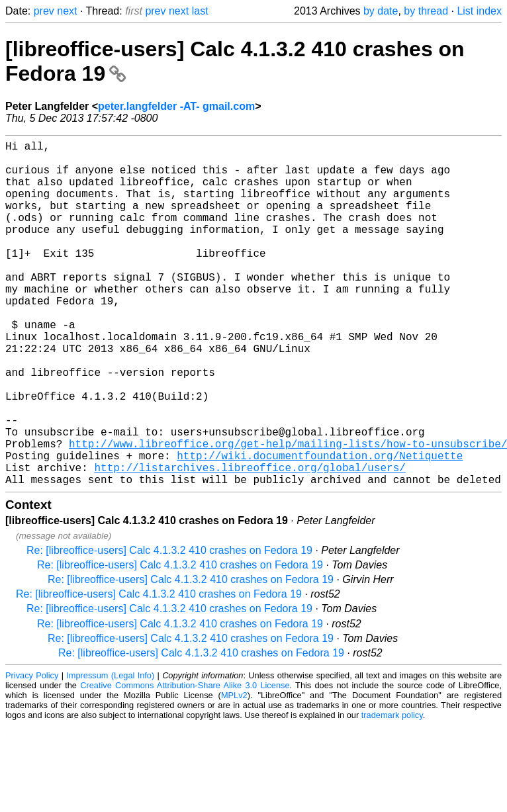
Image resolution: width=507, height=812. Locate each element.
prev (44, 11)
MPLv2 (234, 772)
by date (381, 11)
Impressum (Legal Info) (110, 752)
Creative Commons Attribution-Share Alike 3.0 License (185, 762)
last (200, 11)
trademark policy (392, 792)
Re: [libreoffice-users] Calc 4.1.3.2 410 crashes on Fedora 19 (169, 627)
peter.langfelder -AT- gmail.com (176, 106)
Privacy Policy (32, 752)
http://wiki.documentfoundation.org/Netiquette (320, 527)
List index (479, 11)
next (67, 11)
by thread (426, 11)
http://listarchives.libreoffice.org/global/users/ (250, 541)
